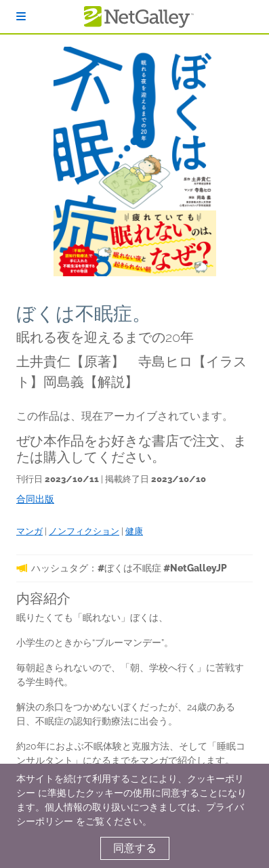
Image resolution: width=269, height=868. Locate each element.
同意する (135, 848)
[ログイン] (21, 17)
